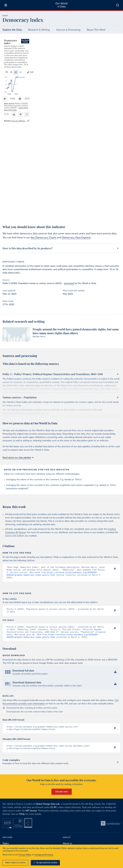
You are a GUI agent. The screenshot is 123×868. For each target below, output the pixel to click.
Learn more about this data (84, 211)
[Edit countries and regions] (104, 56)
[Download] (104, 212)
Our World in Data (61, 5)
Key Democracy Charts (43, 238)
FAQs (22, 819)
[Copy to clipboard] (111, 569)
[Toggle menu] (6, 5)
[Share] (110, 212)
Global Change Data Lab (48, 809)
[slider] (21, 205)
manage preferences (44, 855)
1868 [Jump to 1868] (14, 205)
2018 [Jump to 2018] (115, 205)
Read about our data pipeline (18, 458)
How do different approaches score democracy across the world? (89, 219)
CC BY (33, 214)
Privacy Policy (25, 855)
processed (69, 283)
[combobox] (118, 5)
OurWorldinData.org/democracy (16, 214)
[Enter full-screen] (116, 212)
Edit (106, 56)
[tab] (11, 56)
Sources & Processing (68, 30)
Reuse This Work (96, 30)
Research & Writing (39, 30)
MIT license (31, 816)
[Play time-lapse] (7, 205)
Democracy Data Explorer (76, 238)
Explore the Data (12, 30)
